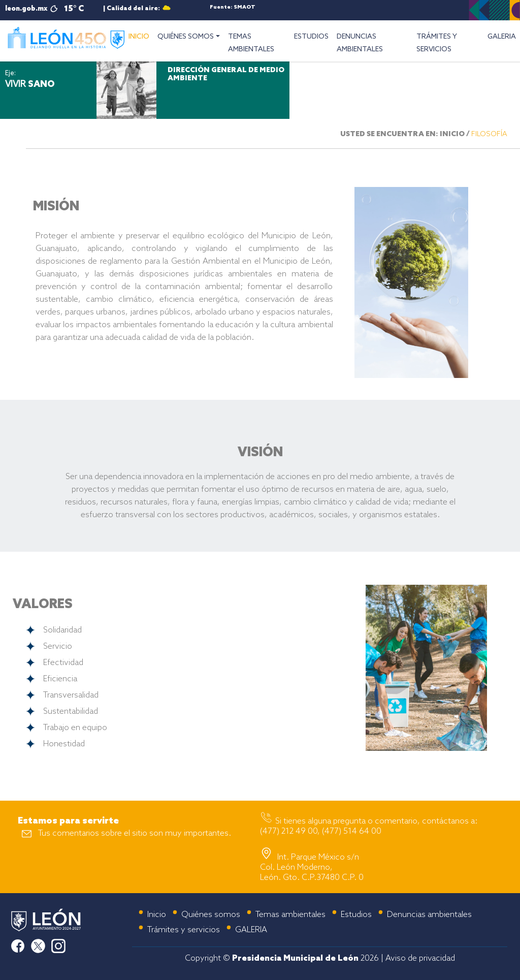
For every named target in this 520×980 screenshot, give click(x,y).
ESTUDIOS (311, 37)
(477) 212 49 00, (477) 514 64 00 (321, 831)
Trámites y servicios (184, 930)
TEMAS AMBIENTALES (251, 43)
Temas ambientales (290, 915)
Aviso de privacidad (420, 958)
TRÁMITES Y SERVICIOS (437, 43)
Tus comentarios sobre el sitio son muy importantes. (135, 833)
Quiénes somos (211, 915)
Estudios (356, 915)
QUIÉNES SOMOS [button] (186, 37)
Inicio (157, 915)
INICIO (141, 36)
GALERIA (502, 37)
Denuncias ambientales (429, 915)
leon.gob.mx (26, 9)
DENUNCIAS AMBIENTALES (360, 43)
